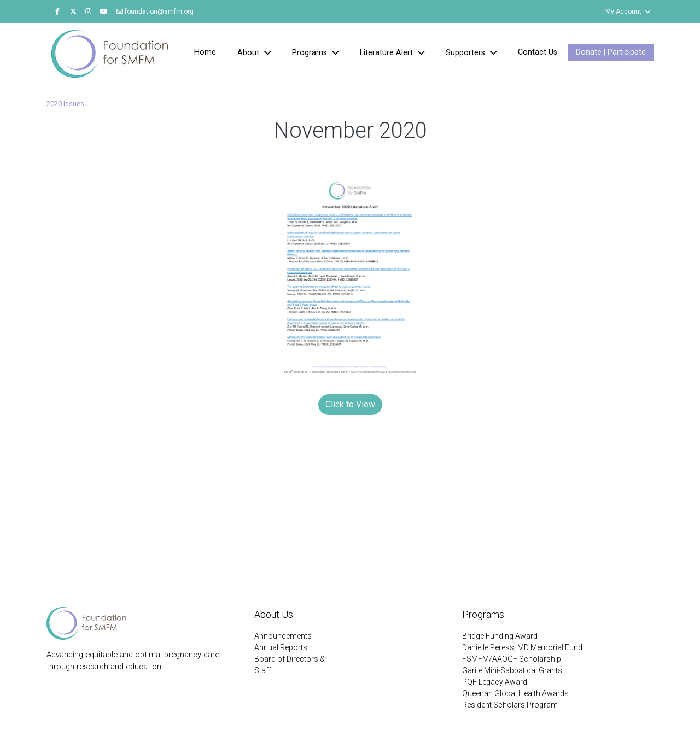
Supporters (466, 53)
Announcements (283, 636)
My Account (628, 11)
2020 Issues (65, 104)
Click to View (350, 404)
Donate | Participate (611, 52)
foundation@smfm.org (155, 11)
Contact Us (538, 52)
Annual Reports (281, 647)
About (249, 53)
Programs (311, 53)
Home (205, 52)
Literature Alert (387, 53)
